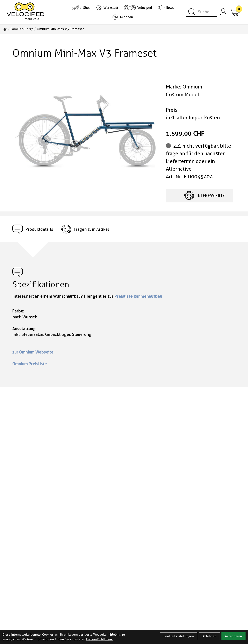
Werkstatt (111, 8)
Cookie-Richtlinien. (99, 639)
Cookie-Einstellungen (179, 636)
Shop (87, 8)
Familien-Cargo (22, 29)
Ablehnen (209, 636)
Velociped (145, 8)
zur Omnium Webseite (33, 352)
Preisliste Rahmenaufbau (138, 296)
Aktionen (126, 17)
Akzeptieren (233, 636)
